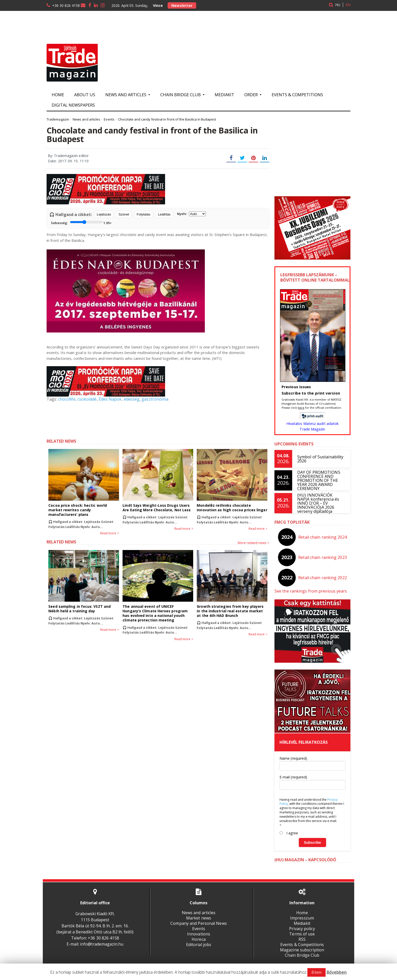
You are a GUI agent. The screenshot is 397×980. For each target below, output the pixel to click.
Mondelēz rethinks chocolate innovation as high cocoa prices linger (232, 508)
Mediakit (224, 95)
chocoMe (67, 399)
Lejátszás (104, 214)
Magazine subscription (302, 950)
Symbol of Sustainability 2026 (320, 459)
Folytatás (144, 214)
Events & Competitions (297, 95)
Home (58, 95)
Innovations (198, 934)
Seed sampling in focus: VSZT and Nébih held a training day (79, 609)
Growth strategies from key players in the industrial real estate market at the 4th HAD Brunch (232, 611)
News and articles (198, 913)
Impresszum (302, 918)
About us (85, 95)
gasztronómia (154, 399)
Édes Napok (110, 399)
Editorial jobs (198, 945)
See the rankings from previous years (310, 591)
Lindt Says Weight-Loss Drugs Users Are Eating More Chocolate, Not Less (156, 508)
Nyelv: (191, 214)
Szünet (124, 214)
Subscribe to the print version (310, 393)
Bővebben (337, 972)
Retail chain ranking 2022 (323, 578)
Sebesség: (81, 222)
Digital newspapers (73, 105)
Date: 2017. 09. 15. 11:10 (68, 161)
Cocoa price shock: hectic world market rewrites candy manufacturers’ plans (77, 510)
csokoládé (87, 399)
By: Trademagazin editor (68, 156)
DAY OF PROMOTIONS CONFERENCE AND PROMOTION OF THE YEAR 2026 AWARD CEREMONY (319, 480)
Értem (317, 972)
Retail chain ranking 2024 (323, 537)
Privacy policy (302, 929)
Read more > (110, 533)
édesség (131, 399)
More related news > (254, 543)
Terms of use (302, 934)
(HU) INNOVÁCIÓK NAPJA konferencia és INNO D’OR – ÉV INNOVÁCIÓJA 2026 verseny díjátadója (321, 503)
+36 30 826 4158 (66, 5)
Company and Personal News (198, 923)
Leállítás (164, 214)
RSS (302, 939)
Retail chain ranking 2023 (323, 557)
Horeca (198, 939)
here (301, 408)
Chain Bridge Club (302, 955)
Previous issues (296, 387)
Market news (198, 918)
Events (198, 929)
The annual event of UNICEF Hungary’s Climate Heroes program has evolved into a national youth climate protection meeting (157, 613)
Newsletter (182, 5)
